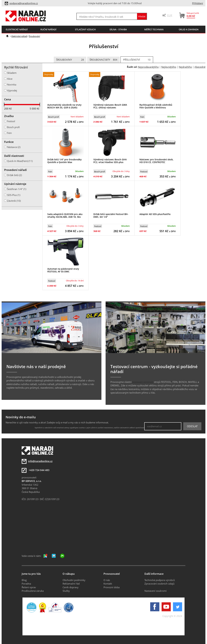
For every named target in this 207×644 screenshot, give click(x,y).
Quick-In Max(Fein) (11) (20, 161)
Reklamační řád (71, 584)
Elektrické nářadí (19, 36)
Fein (142, 117)
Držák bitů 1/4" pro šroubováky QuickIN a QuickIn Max (65, 161)
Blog (24, 580)
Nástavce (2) (14, 147)
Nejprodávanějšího (148, 67)
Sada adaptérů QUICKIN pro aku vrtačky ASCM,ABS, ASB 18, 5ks (65, 215)
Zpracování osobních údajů (159, 584)
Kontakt (108, 584)
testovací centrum (143, 382)
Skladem (12, 73)
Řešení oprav (29, 587)
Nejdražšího (185, 67)
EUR (170, 15)
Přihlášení (198, 3)
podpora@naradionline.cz (24, 3)
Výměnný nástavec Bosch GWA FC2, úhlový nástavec (110, 106)
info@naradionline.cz (40, 461)
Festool (144, 172)
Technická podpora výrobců (160, 580)
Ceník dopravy (71, 587)
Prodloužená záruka (33, 591)
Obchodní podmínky (74, 580)
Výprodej (12, 90)
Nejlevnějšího (169, 67)
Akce (10, 79)
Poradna (26, 584)
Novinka (12, 84)
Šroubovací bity (103, 60)
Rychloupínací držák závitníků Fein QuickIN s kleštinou (156, 106)
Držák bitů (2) (14, 175)
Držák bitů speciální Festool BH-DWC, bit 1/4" (111, 215)
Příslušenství (137, 60)
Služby (66, 591)
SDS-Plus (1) (14, 195)
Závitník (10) (14, 201)
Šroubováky (70, 60)
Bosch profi (54, 117)
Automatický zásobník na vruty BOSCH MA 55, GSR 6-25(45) (64, 106)
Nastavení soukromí (155, 591)
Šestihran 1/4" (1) (17, 189)
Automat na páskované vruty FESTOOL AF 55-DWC (63, 270)
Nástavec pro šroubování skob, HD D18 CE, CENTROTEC (156, 161)
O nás (107, 580)
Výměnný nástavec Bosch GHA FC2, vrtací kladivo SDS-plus (110, 161)
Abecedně (200, 67)
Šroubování (34, 36)
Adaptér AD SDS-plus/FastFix (155, 214)
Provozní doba (112, 587)
